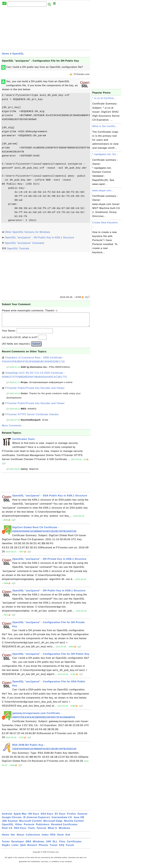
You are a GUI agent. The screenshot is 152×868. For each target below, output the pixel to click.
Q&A (23, 848)
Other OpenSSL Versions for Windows (27, 232)
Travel (54, 848)
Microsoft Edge (53, 824)
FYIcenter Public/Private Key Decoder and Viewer (35, 391)
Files (62, 844)
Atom (60, 838)
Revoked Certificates (64, 827)
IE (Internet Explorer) (37, 820)
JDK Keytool (10, 824)
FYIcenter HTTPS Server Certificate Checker (32, 417)
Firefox (71, 817)
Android (7, 817)
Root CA (7, 831)
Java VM (79, 820)
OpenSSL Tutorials (18, 248)
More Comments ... (13, 429)
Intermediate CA (62, 820)
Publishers (43, 827)
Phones (43, 848)
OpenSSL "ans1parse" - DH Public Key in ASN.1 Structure (39, 238)
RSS (53, 838)
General (82, 817)
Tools (31, 831)
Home (5, 54)
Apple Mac (20, 817)
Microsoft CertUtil (31, 824)
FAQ (62, 848)
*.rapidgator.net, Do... (105, 154)
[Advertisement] (46, 29)
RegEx (6, 848)
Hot (13, 838)
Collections (33, 838)
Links (15, 848)
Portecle (29, 827)
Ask (68, 838)
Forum (70, 848)
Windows (64, 831)
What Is (53, 831)
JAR (48, 844)
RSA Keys (20, 831)
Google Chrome (12, 820)
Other (19, 827)
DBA (28, 844)
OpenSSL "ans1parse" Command (24, 243)
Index (45, 838)
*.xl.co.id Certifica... (104, 98)
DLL (55, 844)
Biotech (32, 848)
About (20, 838)
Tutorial (41, 831)
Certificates (74, 844)
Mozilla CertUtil (74, 824)
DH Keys (34, 817)
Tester (6, 844)
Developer (18, 844)
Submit (36, 347)
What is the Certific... (105, 126)
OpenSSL (18, 54)
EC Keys (60, 817)
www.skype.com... (103, 190)
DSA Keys (47, 817)
